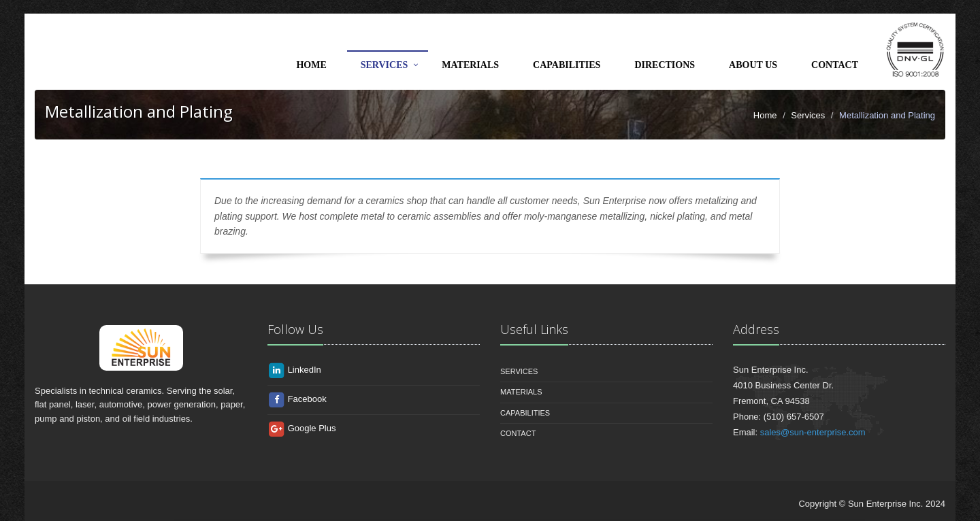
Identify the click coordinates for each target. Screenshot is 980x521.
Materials (470, 65)
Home (311, 65)
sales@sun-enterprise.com (813, 432)
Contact (835, 65)
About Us (753, 65)
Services (385, 65)
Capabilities (567, 65)
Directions (665, 65)
